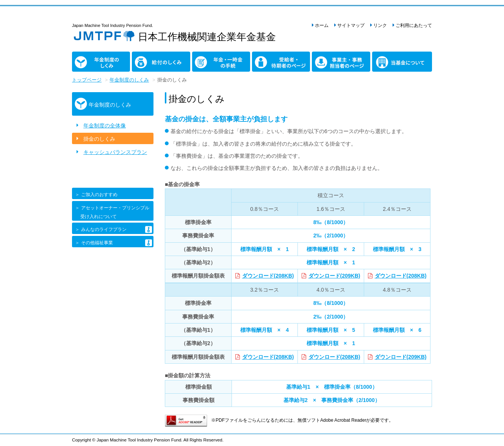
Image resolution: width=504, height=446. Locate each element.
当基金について (383, 60)
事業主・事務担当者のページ (330, 60)
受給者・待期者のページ (268, 60)
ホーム (322, 25)
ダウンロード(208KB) (268, 276)
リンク (380, 25)
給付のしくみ (148, 56)
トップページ (87, 80)
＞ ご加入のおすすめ (96, 195)
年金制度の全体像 (105, 126)
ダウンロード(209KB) (334, 276)
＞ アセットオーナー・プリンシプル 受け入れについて (112, 212)
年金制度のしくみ (85, 60)
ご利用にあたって (414, 25)
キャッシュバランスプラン (115, 152)
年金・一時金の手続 (208, 60)
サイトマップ (351, 25)
